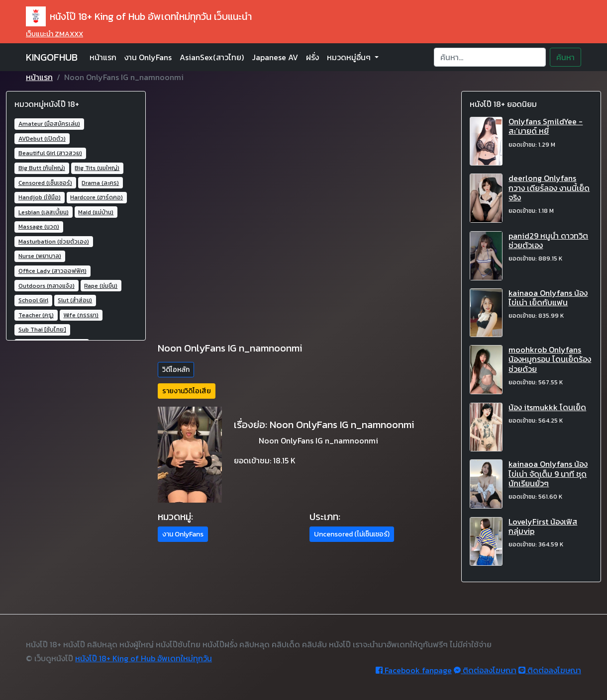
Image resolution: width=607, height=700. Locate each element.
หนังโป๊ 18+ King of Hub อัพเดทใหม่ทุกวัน (144, 658)
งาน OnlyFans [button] (183, 534)
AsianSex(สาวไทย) (212, 57)
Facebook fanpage (414, 670)
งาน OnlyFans (148, 57)
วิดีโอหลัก (176, 370)
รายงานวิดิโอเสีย (187, 391)
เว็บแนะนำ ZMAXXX (54, 34)
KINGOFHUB (52, 57)
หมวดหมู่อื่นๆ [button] (350, 57)
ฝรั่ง (312, 57)
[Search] (490, 57)
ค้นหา (565, 57)
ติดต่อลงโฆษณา (485, 670)
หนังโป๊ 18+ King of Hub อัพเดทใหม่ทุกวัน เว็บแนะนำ (139, 16)
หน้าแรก (103, 57)
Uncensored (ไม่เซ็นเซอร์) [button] (352, 534)
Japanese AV (275, 57)
